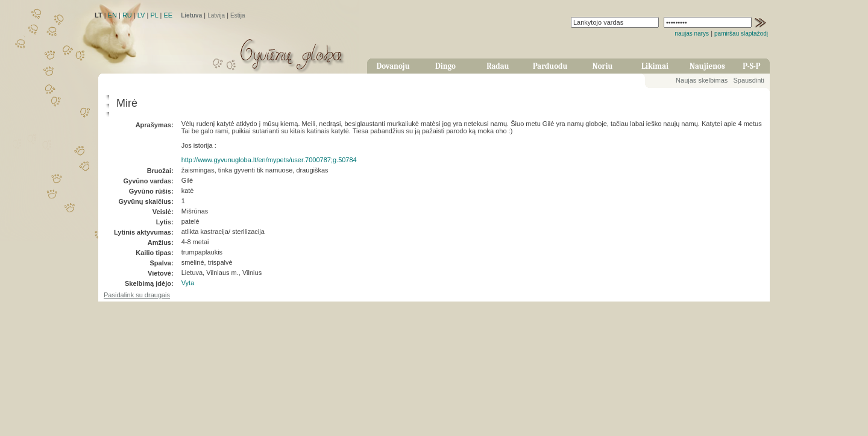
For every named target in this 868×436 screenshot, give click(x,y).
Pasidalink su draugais (137, 295)
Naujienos (707, 66)
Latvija (216, 15)
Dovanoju (393, 66)
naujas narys (692, 33)
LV (141, 15)
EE (168, 15)
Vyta (188, 283)
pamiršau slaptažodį (741, 33)
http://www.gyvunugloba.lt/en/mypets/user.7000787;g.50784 (269, 160)
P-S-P (751, 66)
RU (127, 15)
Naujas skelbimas (702, 80)
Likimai (655, 66)
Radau (498, 66)
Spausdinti (748, 80)
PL (154, 15)
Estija (237, 15)
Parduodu (550, 66)
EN (112, 15)
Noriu (603, 66)
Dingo (445, 66)
